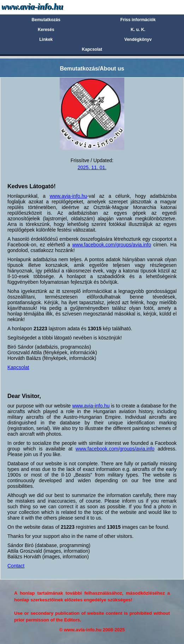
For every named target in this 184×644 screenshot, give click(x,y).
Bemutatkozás (46, 20)
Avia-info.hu (45, 7)
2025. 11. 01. (92, 167)
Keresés (46, 30)
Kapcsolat (92, 49)
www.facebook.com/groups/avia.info (111, 245)
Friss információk (138, 20)
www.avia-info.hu (69, 196)
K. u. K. (138, 30)
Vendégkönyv (138, 39)
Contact (16, 566)
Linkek (46, 39)
